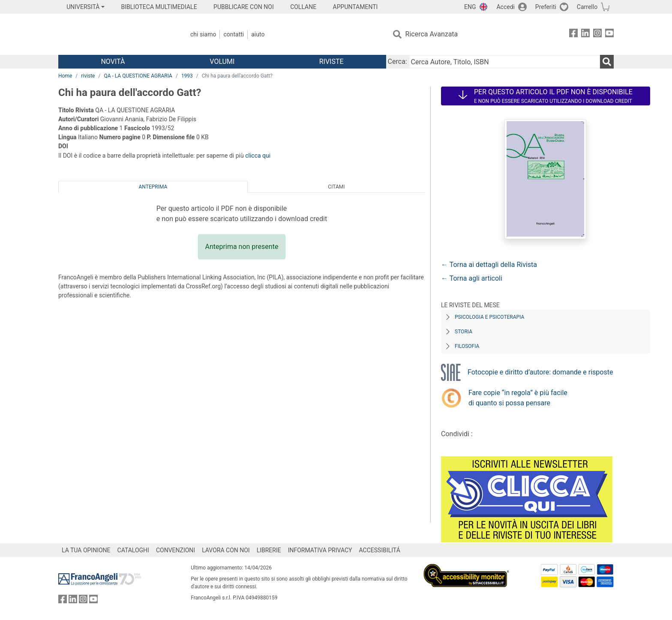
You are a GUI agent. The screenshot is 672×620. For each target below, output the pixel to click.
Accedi (505, 7)
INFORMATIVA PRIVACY (320, 550)
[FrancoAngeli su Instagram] (597, 34)
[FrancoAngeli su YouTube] (609, 34)
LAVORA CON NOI (226, 550)
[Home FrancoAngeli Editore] (115, 34)
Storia (463, 332)
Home (65, 76)
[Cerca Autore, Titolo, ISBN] (504, 62)
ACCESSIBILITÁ (380, 550)
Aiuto (258, 34)
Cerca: (397, 61)
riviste (88, 76)
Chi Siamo (203, 34)
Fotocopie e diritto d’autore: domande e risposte (540, 372)
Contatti (234, 34)
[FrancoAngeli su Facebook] (573, 34)
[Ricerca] (607, 62)
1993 (187, 76)
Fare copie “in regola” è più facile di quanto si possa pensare (518, 398)
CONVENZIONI (175, 550)
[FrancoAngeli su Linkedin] (585, 34)
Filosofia (467, 346)
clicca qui (258, 156)
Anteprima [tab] (153, 187)
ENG (470, 7)
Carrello (587, 7)
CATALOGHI (133, 550)
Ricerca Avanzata (432, 34)
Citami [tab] (336, 187)
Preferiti (546, 7)
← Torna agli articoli (472, 278)
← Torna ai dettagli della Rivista (489, 265)
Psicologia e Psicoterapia (489, 317)
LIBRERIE (269, 550)
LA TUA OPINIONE (86, 550)
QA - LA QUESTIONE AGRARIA (138, 76)
